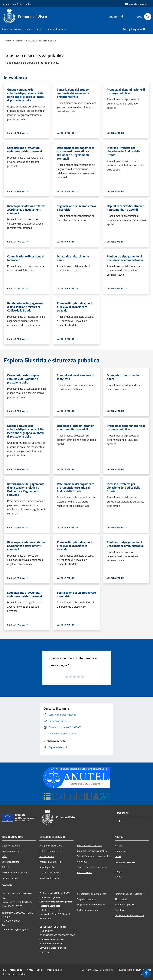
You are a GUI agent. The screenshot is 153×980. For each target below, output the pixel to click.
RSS (4, 970)
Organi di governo (11, 846)
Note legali (120, 910)
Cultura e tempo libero (51, 851)
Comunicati (121, 851)
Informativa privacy (125, 905)
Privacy (29, 970)
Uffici (4, 856)
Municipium (135, 970)
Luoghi (118, 871)
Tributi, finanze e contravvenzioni (94, 856)
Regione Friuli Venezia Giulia (16, 4)
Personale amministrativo (15, 873)
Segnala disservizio (87, 899)
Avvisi (118, 856)
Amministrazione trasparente (130, 894)
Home (8, 41)
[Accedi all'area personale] (136, 4)
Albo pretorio (121, 899)
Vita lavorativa (47, 856)
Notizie (118, 846)
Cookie (40, 970)
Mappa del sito (54, 970)
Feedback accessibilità (14, 974)
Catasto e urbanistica (50, 873)
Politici (5, 867)
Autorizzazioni (84, 872)
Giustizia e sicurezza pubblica (92, 851)
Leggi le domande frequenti (91, 905)
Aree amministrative (12, 851)
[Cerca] (148, 17)
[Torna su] (146, 973)
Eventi (118, 877)
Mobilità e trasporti (49, 878)
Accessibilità (16, 970)
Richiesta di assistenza (89, 910)
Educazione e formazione (90, 845)
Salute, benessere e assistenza (93, 867)
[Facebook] (121, 17)
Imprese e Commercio (50, 862)
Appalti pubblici (47, 867)
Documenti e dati (10, 878)
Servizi (19, 41)
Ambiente (82, 862)
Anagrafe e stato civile (51, 846)
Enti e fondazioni (10, 862)
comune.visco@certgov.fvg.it (17, 929)
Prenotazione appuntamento (92, 894)
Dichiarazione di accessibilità (129, 915)
